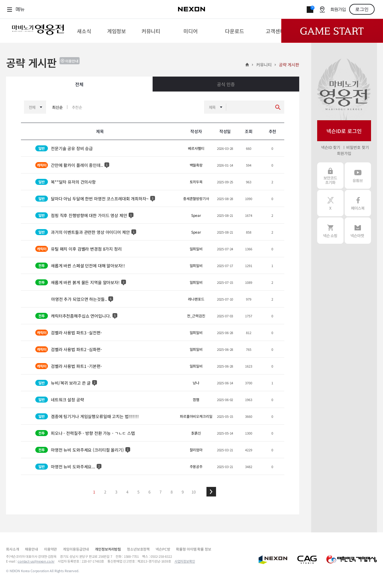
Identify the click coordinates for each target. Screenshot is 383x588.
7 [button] (161, 492)
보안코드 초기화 (330, 176)
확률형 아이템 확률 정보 (193, 549)
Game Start (332, 31)
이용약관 (50, 549)
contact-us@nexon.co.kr (36, 561)
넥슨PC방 (163, 549)
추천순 (77, 107)
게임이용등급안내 (76, 549)
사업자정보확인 (185, 561)
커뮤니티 (264, 65)
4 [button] (127, 492)
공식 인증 (226, 84)
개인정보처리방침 (108, 549)
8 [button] (172, 492)
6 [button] (149, 492)
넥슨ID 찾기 (331, 147)
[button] (211, 492)
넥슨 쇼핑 (330, 231)
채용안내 (31, 549)
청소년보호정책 (138, 549)
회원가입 (338, 10)
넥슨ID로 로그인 (344, 131)
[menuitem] (84, 31)
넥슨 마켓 (358, 231)
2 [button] (105, 492)
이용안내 (72, 61)
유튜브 (358, 176)
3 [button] (116, 492)
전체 (79, 84)
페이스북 (358, 203)
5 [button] (138, 492)
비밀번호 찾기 (357, 147)
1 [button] (94, 492)
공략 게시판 (289, 65)
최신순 (57, 107)
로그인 (362, 9)
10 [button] (194, 492)
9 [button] (183, 492)
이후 (211, 492)
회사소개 (12, 549)
